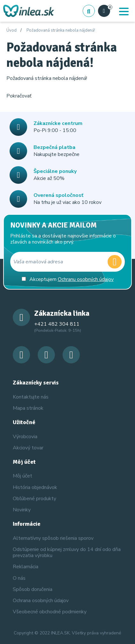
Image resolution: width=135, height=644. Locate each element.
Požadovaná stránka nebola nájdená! (61, 31)
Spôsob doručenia (33, 589)
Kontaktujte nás (31, 397)
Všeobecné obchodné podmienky (50, 612)
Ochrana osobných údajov (41, 601)
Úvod (11, 31)
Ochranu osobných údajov (86, 279)
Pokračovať (19, 96)
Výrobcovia (25, 437)
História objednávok (35, 487)
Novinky (22, 510)
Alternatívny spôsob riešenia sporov (53, 538)
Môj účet (22, 476)
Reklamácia (26, 567)
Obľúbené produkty (34, 499)
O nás (19, 578)
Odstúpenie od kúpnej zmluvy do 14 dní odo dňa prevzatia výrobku (67, 552)
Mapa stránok (28, 408)
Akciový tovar (28, 448)
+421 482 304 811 (57, 324)
